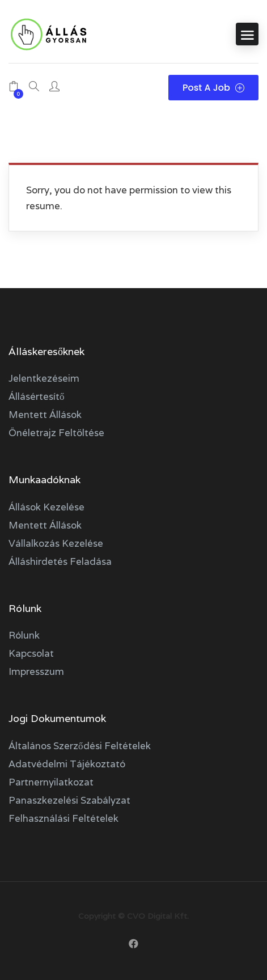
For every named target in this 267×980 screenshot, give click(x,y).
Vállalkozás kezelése (56, 543)
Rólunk (24, 635)
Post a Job (213, 88)
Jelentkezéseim (44, 378)
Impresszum (36, 671)
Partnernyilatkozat (51, 782)
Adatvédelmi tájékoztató (67, 764)
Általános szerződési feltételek (80, 746)
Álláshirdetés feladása (60, 561)
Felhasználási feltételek (63, 818)
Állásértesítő (37, 396)
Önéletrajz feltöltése (56, 433)
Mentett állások (45, 415)
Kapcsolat (31, 653)
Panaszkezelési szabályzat (69, 800)
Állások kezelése (46, 507)
